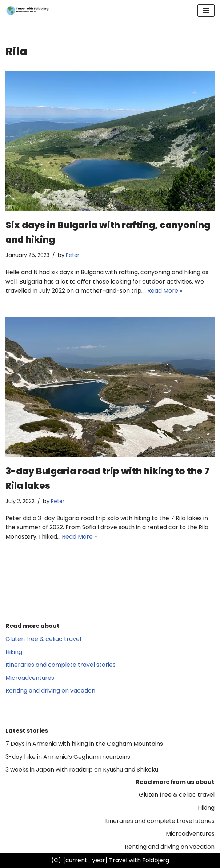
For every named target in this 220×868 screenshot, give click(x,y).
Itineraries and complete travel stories (61, 665)
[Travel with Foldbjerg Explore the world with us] (27, 11)
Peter (73, 255)
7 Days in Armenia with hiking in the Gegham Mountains (84, 744)
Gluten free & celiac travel (43, 639)
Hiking (14, 652)
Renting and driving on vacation (50, 691)
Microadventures (30, 678)
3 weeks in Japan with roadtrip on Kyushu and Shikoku (82, 770)
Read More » (165, 291)
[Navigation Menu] (206, 11)
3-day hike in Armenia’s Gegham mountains (68, 757)
